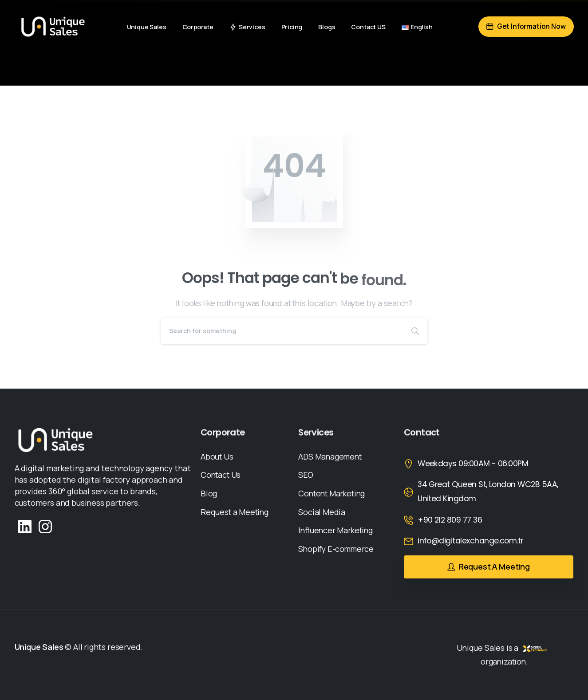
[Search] (282, 331)
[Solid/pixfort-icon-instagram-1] (45, 526)
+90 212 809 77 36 (450, 520)
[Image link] (55, 440)
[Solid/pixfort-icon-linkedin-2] (25, 526)
